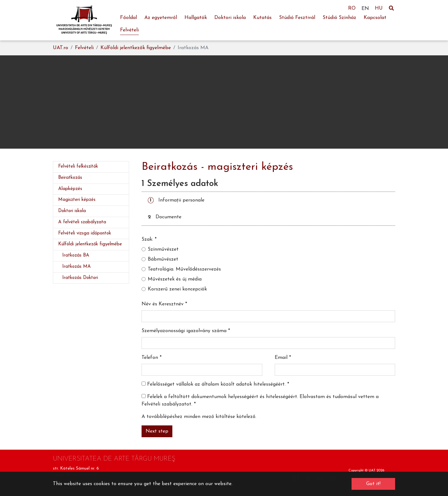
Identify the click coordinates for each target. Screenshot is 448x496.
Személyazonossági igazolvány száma (186, 331)
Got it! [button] (373, 484)
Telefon (152, 358)
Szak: (149, 239)
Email (283, 358)
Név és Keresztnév (164, 304)
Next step (157, 431)
